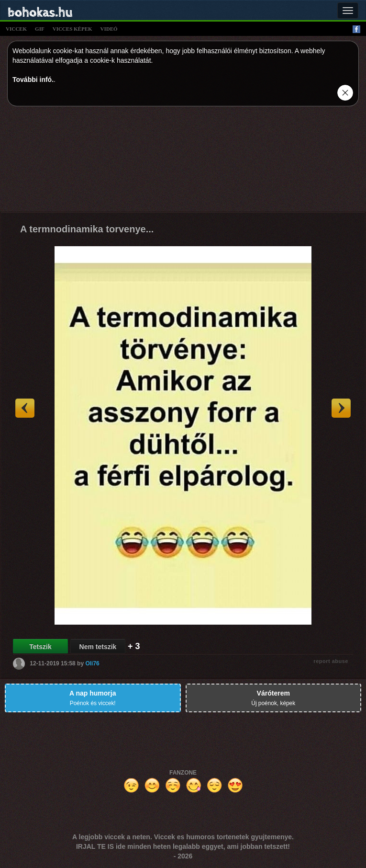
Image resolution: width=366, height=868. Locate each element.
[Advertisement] (183, 161)
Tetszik (40, 647)
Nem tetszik (98, 647)
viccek (16, 29)
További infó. (33, 80)
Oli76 (92, 663)
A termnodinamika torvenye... (87, 229)
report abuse (331, 661)
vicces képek (72, 29)
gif (40, 29)
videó (109, 29)
